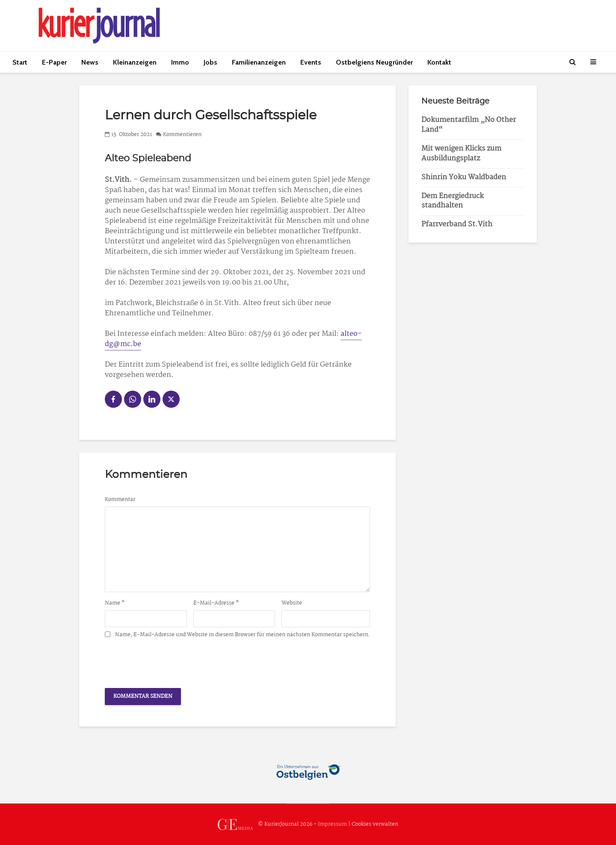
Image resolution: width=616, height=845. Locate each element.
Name (115, 603)
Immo (180, 62)
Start (20, 62)
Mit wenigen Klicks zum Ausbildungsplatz (461, 154)
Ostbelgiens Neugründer (374, 62)
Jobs (210, 62)
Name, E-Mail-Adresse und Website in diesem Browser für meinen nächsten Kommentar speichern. (243, 635)
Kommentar (120, 500)
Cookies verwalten (375, 824)
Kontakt (439, 62)
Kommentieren (182, 135)
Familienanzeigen (259, 62)
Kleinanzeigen (135, 62)
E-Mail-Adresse (216, 603)
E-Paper (54, 62)
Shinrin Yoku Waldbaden (464, 177)
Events (311, 62)
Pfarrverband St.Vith (457, 224)
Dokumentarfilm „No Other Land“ (469, 125)
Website (292, 603)
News (90, 62)
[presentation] (170, 661)
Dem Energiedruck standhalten (453, 201)
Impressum (332, 824)
